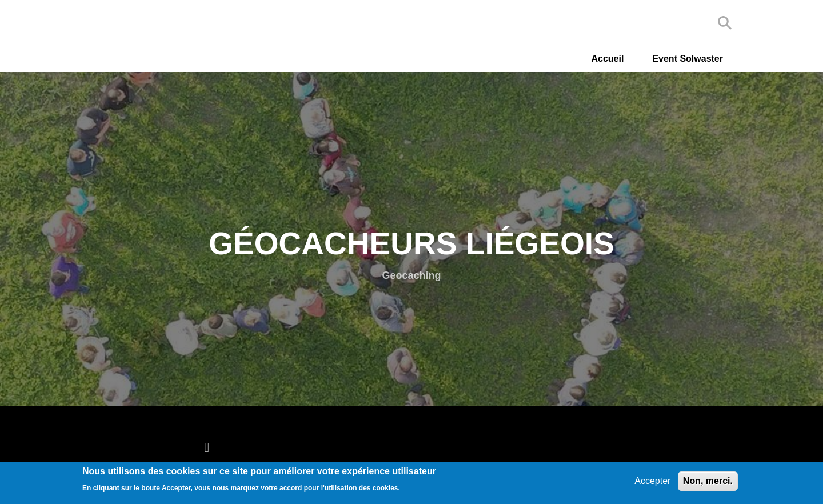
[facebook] (210, 447)
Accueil (607, 59)
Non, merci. (708, 481)
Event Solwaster (688, 59)
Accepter (652, 481)
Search (725, 23)
